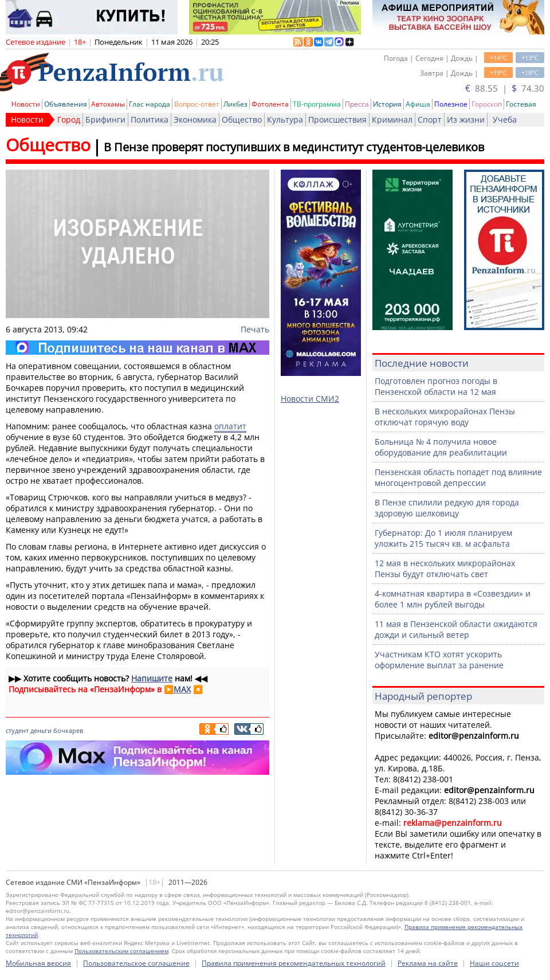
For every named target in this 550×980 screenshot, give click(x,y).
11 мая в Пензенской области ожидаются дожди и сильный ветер (456, 629)
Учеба (505, 119)
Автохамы (108, 104)
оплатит (230, 426)
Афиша (418, 104)
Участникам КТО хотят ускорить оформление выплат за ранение (439, 660)
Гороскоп (487, 104)
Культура (285, 119)
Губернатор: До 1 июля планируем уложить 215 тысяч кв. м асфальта (443, 538)
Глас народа (150, 104)
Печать (255, 329)
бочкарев (68, 730)
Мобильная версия (38, 963)
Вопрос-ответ (197, 104)
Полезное (451, 104)
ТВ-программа (317, 104)
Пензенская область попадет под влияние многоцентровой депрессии (458, 477)
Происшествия (337, 119)
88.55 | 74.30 (505, 88)
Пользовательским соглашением (121, 951)
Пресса (357, 104)
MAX (182, 689)
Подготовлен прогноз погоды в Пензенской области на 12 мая (436, 386)
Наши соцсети (494, 963)
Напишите (152, 678)
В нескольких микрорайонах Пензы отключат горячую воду (445, 417)
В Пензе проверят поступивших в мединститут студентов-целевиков (294, 147)
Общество (242, 119)
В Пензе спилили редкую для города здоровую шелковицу (447, 508)
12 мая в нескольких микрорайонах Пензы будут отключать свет (445, 569)
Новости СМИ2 (310, 399)
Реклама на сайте (428, 963)
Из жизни (466, 119)
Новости (26, 104)
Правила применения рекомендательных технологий (294, 963)
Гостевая (521, 104)
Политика (150, 119)
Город (69, 119)
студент (17, 730)
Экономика (195, 119)
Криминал (392, 119)
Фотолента (270, 104)
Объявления (66, 104)
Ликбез (235, 104)
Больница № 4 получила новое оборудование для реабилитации (441, 447)
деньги (41, 730)
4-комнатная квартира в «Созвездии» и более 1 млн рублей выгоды (453, 599)
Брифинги (105, 119)
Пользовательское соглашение (136, 963)
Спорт (430, 119)
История (387, 104)
